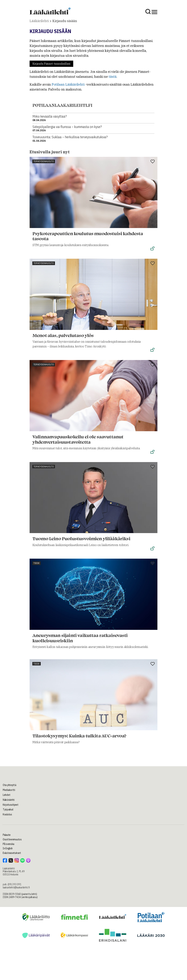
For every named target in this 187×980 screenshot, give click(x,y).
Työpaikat (8, 809)
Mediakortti (9, 790)
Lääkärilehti (39, 21)
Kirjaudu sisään (65, 21)
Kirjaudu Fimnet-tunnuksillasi (51, 64)
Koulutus (7, 814)
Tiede (37, 563)
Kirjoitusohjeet (11, 805)
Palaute (7, 835)
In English (8, 848)
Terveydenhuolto (44, 161)
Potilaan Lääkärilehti (68, 84)
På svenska (8, 844)
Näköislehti (9, 800)
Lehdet (6, 795)
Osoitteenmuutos (12, 839)
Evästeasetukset (12, 853)
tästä (113, 77)
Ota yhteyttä (9, 785)
